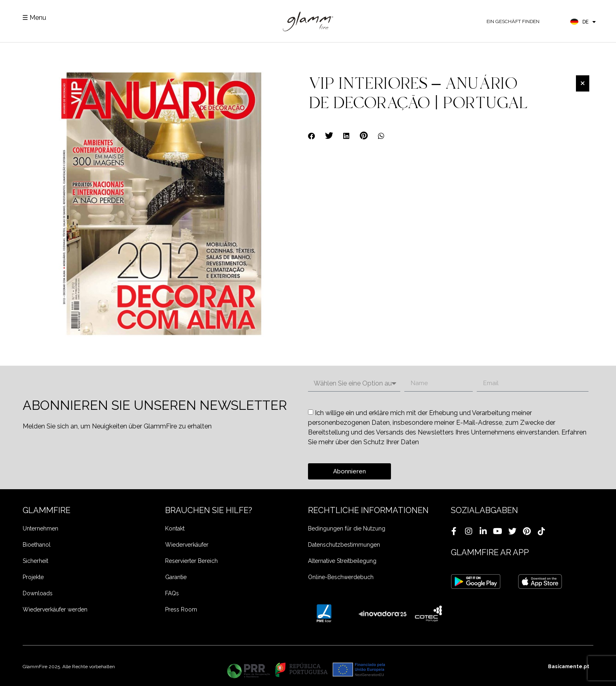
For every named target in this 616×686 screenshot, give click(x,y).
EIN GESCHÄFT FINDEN (513, 21)
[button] (312, 136)
